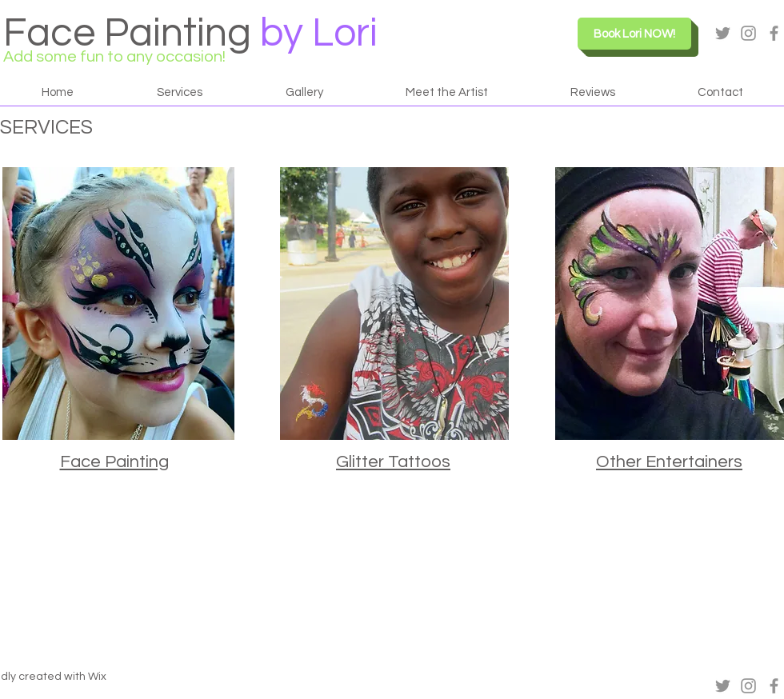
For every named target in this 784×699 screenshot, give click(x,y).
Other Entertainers (669, 462)
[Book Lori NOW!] (634, 34)
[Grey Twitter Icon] (723, 33)
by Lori (319, 34)
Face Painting (127, 34)
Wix (97, 677)
